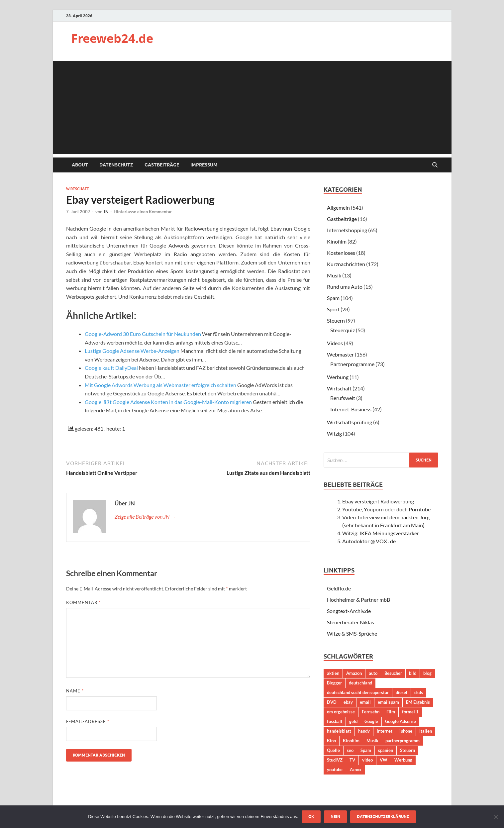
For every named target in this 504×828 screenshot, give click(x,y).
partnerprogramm (403, 741)
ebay (348, 702)
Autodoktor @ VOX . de (369, 541)
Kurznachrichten (346, 264)
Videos (335, 343)
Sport (333, 309)
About (80, 165)
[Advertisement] (252, 108)
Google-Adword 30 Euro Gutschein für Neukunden (143, 334)
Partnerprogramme (352, 364)
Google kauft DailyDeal (111, 368)
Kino (331, 741)
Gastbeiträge (162, 165)
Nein (335, 817)
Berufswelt (343, 398)
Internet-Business (351, 409)
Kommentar (83, 602)
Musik (334, 275)
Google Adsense (401, 721)
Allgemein (338, 207)
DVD (332, 702)
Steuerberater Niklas (351, 622)
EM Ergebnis (418, 702)
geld (353, 721)
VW (384, 760)
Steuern (336, 320)
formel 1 (410, 712)
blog (427, 673)
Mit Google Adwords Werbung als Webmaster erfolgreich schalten (160, 385)
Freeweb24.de (112, 38)
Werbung (338, 377)
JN (106, 212)
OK (311, 817)
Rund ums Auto (345, 287)
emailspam (388, 702)
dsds (419, 692)
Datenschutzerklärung (383, 817)
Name (75, 691)
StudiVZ (335, 760)
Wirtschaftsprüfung (350, 422)
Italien (426, 731)
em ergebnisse (341, 712)
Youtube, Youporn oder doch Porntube (386, 509)
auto (373, 673)
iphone (406, 731)
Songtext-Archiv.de (349, 611)
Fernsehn (371, 712)
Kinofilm (337, 241)
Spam (333, 298)
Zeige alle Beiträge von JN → (145, 517)
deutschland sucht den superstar (358, 692)
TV (352, 760)
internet (385, 731)
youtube (335, 770)
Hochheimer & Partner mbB (358, 600)
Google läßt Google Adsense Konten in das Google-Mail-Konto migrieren (168, 402)
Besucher (393, 673)
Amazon (354, 673)
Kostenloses (341, 253)
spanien (386, 750)
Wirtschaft (78, 189)
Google (371, 721)
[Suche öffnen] (435, 165)
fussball (335, 721)
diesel (402, 692)
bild (413, 673)
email (365, 702)
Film (391, 712)
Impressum (204, 165)
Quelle (333, 750)
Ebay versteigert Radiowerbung (378, 501)
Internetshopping (347, 230)
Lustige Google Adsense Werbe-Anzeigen (132, 351)
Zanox (355, 770)
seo (350, 750)
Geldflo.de (339, 588)
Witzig (334, 433)
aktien (333, 673)
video (367, 760)
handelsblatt (339, 731)
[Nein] (496, 817)
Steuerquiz (343, 330)
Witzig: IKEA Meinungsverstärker (381, 533)
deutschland (360, 683)
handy (364, 731)
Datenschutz (116, 165)
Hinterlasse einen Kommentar (143, 212)
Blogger (334, 683)
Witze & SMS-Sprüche (352, 633)
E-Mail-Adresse (88, 721)
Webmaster (340, 354)
